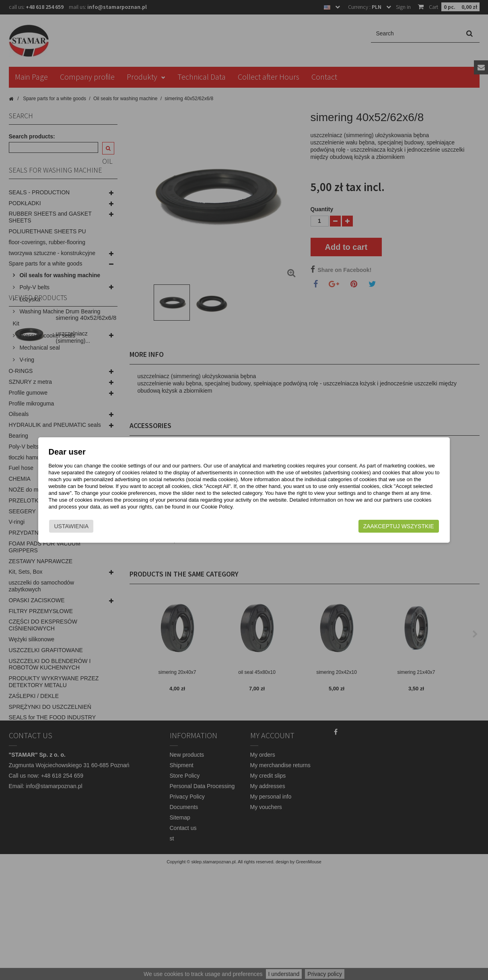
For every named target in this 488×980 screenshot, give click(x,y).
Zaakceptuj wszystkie (389, 526)
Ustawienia (81, 526)
